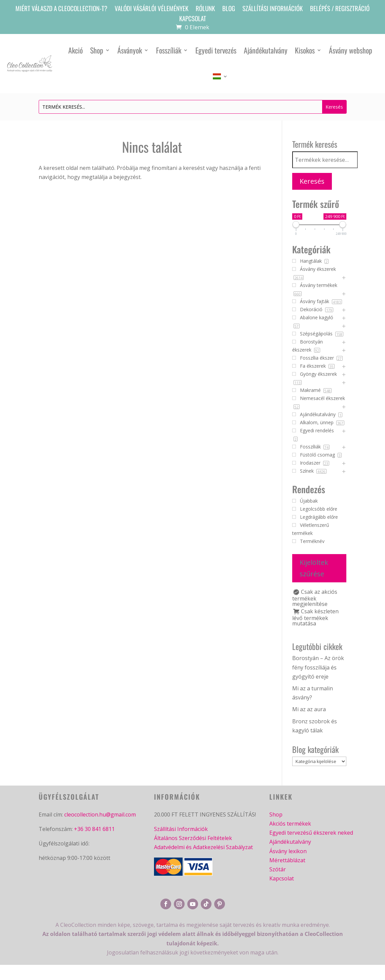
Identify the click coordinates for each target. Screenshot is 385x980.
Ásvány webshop (351, 50)
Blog (229, 9)
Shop (97, 50)
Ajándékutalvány (266, 50)
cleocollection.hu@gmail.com (100, 814)
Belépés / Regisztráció (340, 9)
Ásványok (130, 50)
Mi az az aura (309, 709)
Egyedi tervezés (216, 50)
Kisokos (305, 50)
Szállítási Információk (181, 829)
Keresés (312, 181)
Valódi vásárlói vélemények (151, 9)
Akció (75, 50)
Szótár (278, 869)
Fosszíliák (169, 50)
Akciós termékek (290, 824)
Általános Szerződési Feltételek (193, 838)
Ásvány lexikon (288, 851)
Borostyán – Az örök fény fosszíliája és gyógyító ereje (318, 667)
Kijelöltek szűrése (314, 568)
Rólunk (205, 9)
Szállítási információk (273, 9)
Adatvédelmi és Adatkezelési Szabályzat (203, 847)
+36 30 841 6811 (94, 829)
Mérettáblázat (287, 860)
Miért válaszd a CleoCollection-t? (61, 9)
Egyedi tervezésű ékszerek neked (311, 833)
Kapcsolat (193, 19)
